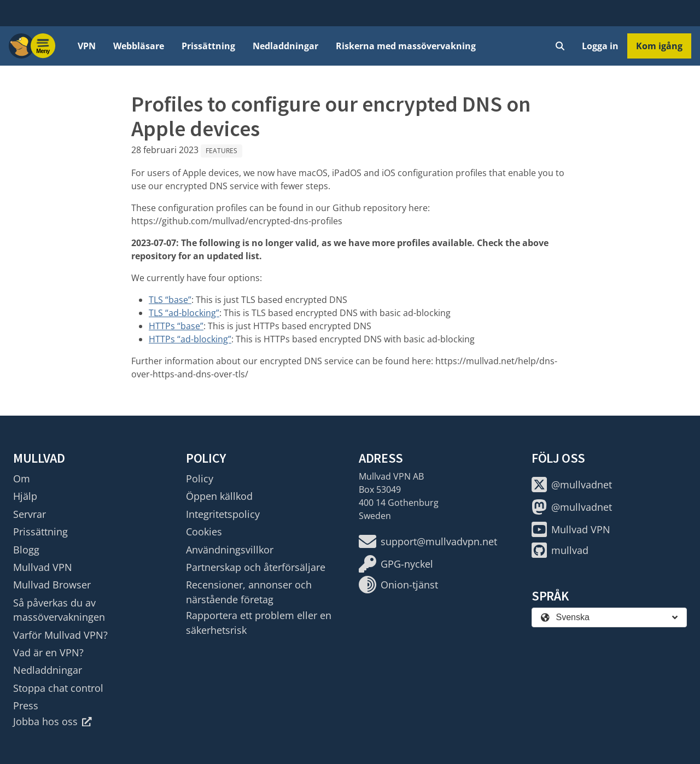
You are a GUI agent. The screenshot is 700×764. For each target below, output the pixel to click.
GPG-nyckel (396, 564)
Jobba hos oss (52, 721)
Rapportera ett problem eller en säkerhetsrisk (259, 622)
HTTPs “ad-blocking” (190, 339)
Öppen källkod (219, 496)
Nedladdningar (285, 46)
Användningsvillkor (230, 550)
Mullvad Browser (52, 585)
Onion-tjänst (398, 585)
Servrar (30, 514)
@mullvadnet (572, 485)
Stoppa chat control (58, 688)
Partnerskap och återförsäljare (256, 567)
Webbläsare (139, 46)
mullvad (560, 550)
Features (221, 151)
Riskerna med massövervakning (406, 46)
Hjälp (25, 496)
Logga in (600, 46)
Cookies (204, 532)
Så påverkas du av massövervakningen (59, 610)
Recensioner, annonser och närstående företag (249, 592)
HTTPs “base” (176, 326)
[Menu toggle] (43, 46)
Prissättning (208, 46)
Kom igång (659, 46)
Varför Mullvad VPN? (60, 635)
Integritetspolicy (223, 514)
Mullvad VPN (43, 567)
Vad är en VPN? (48, 652)
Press (26, 705)
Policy (200, 479)
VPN (87, 46)
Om (22, 479)
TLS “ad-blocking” (184, 313)
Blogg (26, 550)
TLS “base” (170, 300)
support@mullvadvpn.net (428, 541)
